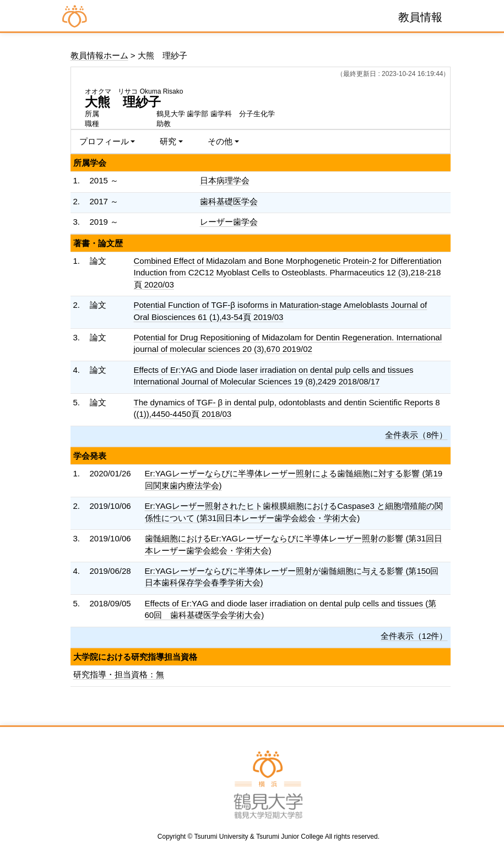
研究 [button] (168, 141)
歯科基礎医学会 (229, 201)
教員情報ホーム (99, 55)
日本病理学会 (225, 180)
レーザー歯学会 (229, 222)
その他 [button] (220, 141)
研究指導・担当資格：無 (119, 674)
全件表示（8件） (416, 435)
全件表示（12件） (414, 636)
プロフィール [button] (104, 141)
